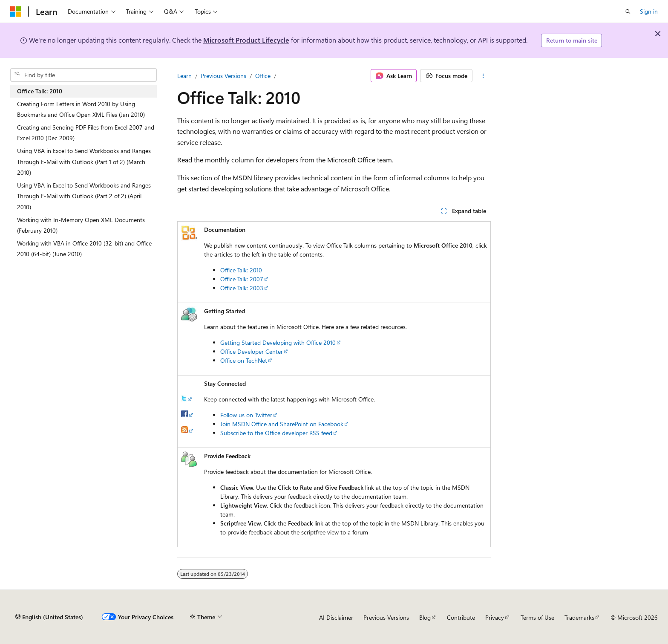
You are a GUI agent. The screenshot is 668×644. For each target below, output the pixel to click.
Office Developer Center (252, 351)
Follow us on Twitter (246, 415)
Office (263, 76)
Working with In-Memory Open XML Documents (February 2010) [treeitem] (81, 225)
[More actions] (483, 76)
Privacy (495, 617)
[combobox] (83, 75)
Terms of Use (537, 617)
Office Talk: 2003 (242, 288)
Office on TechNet (244, 360)
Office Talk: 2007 (242, 279)
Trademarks (579, 617)
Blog (425, 617)
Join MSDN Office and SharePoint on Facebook (282, 424)
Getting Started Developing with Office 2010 (278, 342)
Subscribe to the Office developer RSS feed (276, 433)
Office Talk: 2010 (241, 270)
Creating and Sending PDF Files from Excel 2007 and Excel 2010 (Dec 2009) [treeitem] (86, 133)
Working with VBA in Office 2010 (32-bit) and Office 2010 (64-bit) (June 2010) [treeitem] (84, 249)
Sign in (649, 11)
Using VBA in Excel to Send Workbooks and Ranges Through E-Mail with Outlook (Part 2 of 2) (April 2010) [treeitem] (84, 196)
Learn (184, 76)
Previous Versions (223, 76)
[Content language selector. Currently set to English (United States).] (49, 617)
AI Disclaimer (336, 617)
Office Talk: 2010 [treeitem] (40, 91)
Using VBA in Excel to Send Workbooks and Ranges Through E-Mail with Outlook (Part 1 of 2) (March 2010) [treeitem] (84, 162)
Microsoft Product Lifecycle (246, 40)
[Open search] (628, 12)
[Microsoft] (16, 12)
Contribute (461, 617)
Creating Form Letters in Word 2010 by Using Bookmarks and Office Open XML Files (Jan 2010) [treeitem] (81, 109)
